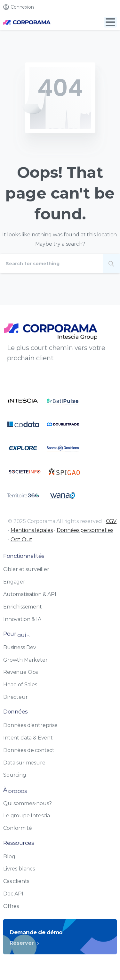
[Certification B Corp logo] (23, 401)
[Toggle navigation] (110, 22)
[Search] (51, 264)
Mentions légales (32, 530)
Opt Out (21, 539)
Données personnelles (85, 530)
